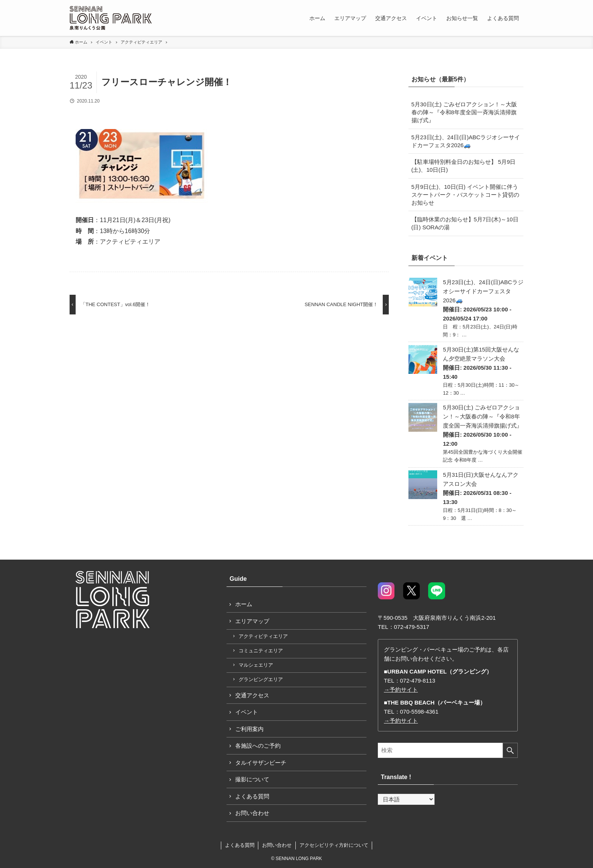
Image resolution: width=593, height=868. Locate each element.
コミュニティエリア (261, 651)
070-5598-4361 (419, 712)
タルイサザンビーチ (261, 763)
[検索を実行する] (510, 750)
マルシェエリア (256, 665)
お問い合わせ (252, 813)
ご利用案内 (249, 729)
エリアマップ (252, 621)
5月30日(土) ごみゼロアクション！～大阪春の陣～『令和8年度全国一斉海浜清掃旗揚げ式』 (464, 112)
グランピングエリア (261, 679)
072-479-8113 (418, 681)
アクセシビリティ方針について (334, 845)
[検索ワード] (448, 750)
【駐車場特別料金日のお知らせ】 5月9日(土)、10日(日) (464, 166)
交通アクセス (252, 695)
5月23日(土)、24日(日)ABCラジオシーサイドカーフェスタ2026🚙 (466, 141)
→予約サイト (401, 690)
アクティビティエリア (263, 636)
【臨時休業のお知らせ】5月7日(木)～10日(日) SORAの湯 (465, 223)
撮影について (252, 779)
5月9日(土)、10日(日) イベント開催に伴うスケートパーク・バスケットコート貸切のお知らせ (465, 195)
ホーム (244, 604)
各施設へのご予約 (258, 746)
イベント (247, 712)
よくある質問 (252, 796)
